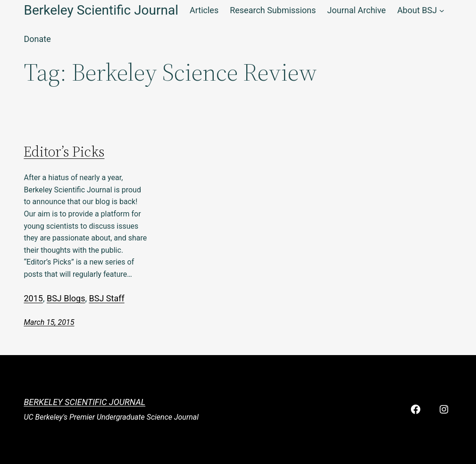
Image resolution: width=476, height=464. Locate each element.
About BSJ (417, 10)
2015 (33, 298)
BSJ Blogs (66, 298)
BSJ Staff (107, 298)
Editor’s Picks (64, 152)
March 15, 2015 (49, 322)
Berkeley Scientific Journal (84, 402)
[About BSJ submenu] (442, 11)
